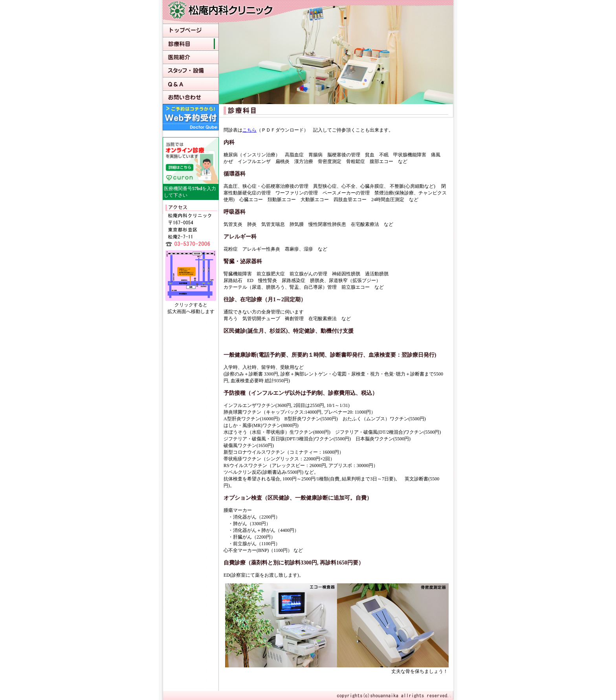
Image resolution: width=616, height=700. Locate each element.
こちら (249, 130)
